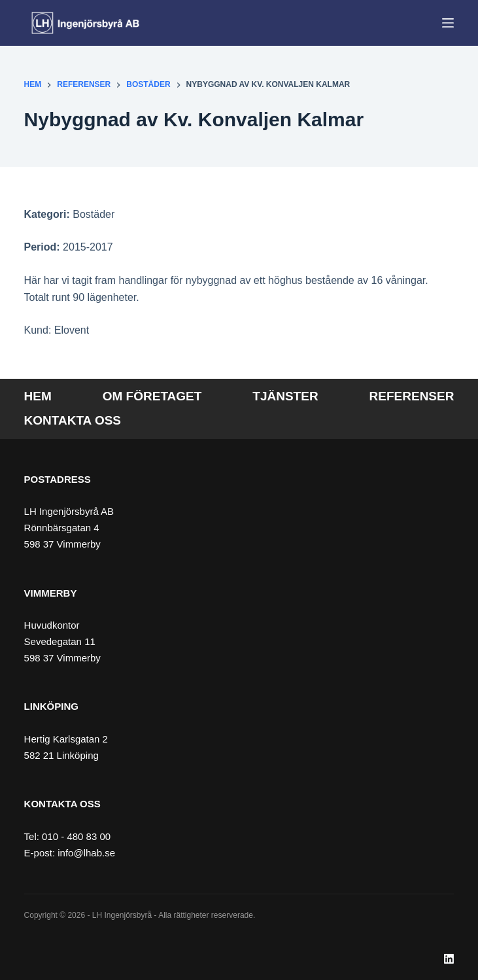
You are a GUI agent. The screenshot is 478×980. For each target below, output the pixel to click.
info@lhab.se (86, 853)
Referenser (412, 396)
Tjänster (285, 396)
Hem (38, 396)
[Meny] (448, 23)
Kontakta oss (73, 420)
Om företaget (152, 396)
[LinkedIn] (449, 959)
